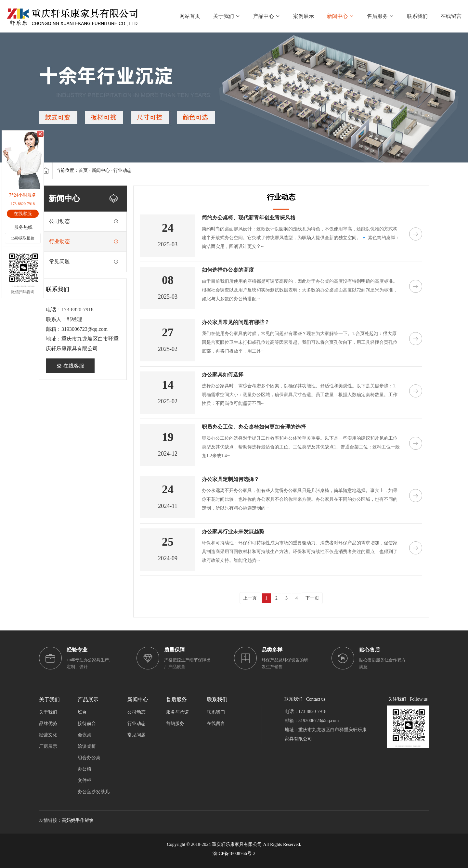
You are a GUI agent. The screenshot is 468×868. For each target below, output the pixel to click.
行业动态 (123, 170)
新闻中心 (101, 170)
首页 (83, 170)
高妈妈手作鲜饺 (78, 820)
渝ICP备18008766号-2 (234, 854)
